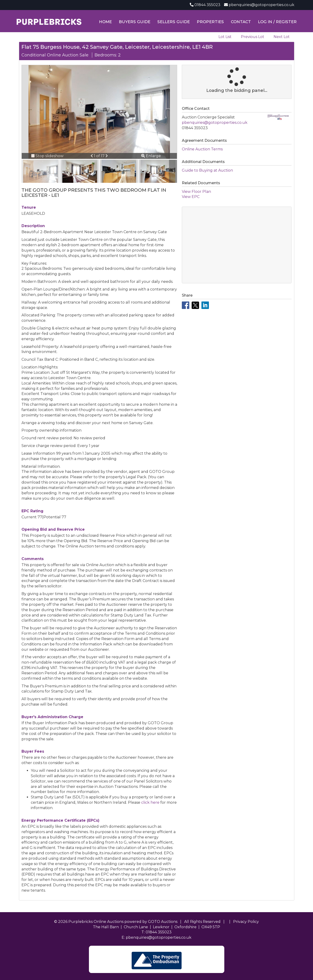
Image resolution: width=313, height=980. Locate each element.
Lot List (225, 37)
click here (150, 802)
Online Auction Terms (202, 149)
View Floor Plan (196, 192)
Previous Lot (253, 37)
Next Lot (282, 37)
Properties (210, 22)
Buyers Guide (135, 22)
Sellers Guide (174, 22)
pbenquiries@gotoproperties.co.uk (262, 5)
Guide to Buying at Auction (207, 170)
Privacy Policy (246, 922)
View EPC (191, 197)
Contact (241, 22)
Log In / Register (277, 22)
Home (105, 22)
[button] (92, 156)
